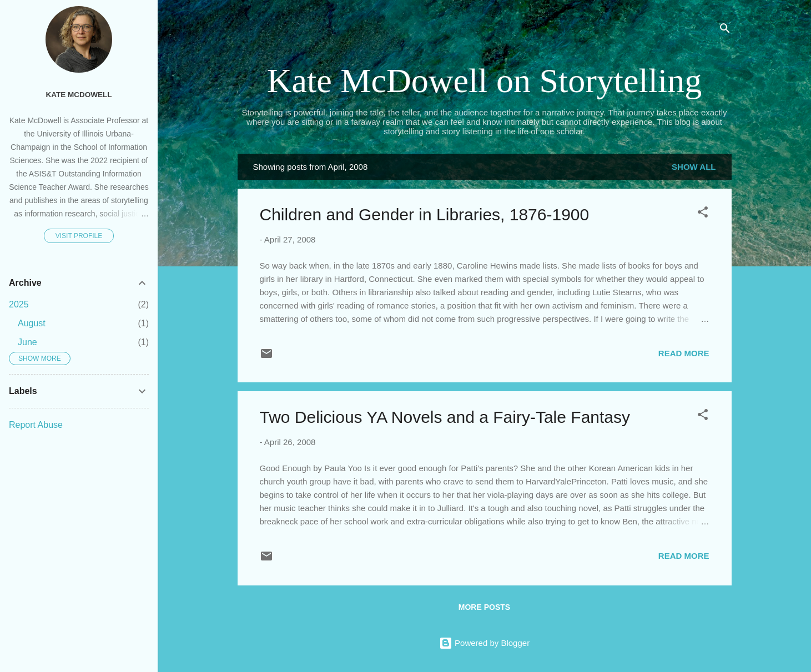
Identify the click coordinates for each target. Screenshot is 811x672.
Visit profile (79, 236)
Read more (684, 353)
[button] (703, 214)
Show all (694, 167)
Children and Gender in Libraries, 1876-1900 (425, 214)
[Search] (725, 30)
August (32, 323)
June (27, 342)
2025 (19, 304)
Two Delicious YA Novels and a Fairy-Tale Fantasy (445, 417)
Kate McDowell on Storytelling (484, 80)
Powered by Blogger (484, 643)
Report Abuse (36, 425)
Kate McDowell (79, 95)
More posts (484, 607)
